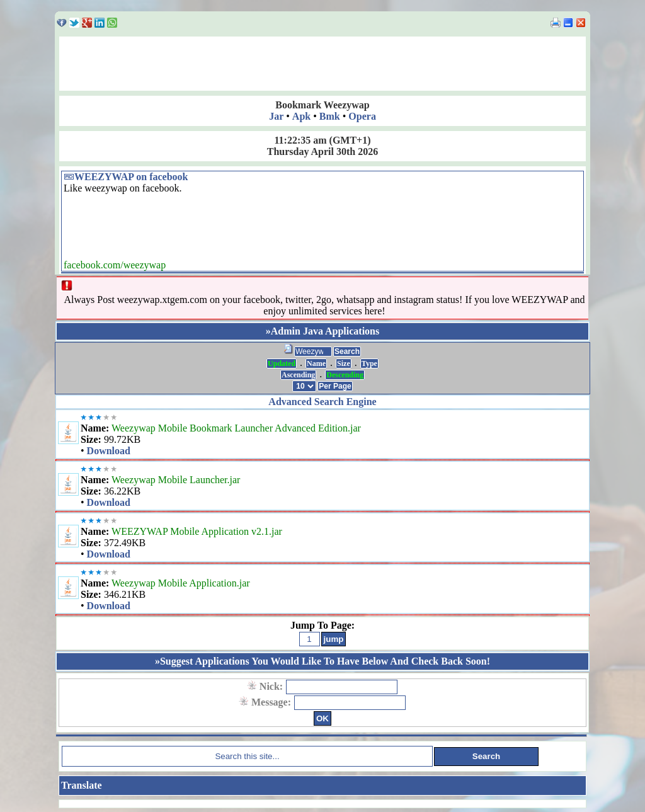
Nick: (272, 686)
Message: (272, 702)
